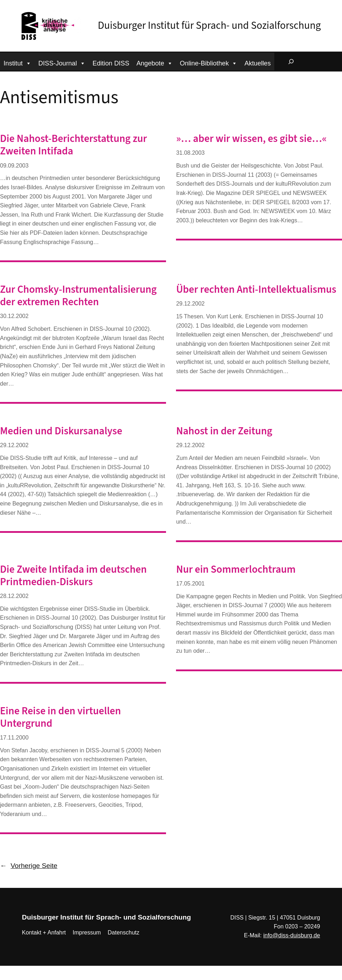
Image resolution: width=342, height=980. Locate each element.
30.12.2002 (14, 316)
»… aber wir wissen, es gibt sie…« (251, 139)
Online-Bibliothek (209, 62)
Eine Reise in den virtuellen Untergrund (60, 717)
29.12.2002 (190, 304)
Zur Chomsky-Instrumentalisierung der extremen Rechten (78, 296)
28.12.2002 (14, 596)
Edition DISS (111, 63)
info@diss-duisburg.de (292, 935)
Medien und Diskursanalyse (61, 431)
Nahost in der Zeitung (224, 431)
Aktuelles (258, 63)
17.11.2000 (14, 738)
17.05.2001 (190, 584)
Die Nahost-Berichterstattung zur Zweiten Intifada (73, 145)
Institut (17, 62)
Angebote (155, 62)
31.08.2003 (190, 153)
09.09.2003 (14, 166)
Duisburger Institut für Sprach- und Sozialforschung (209, 26)
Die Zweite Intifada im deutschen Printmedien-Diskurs (73, 576)
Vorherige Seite (29, 866)
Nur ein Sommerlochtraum (236, 570)
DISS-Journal (62, 62)
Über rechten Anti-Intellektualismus (256, 290)
